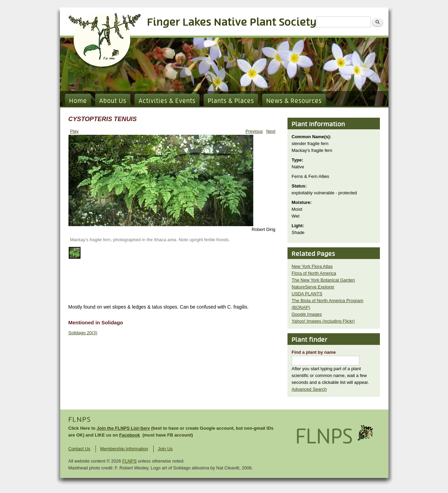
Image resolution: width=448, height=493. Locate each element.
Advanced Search (309, 389)
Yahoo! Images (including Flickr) (323, 321)
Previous (254, 131)
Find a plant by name (314, 352)
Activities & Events (167, 101)
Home (78, 101)
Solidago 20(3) (83, 333)
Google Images (307, 314)
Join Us (165, 449)
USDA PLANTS (307, 294)
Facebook (130, 435)
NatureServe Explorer (313, 287)
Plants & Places (231, 101)
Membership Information (124, 449)
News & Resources (294, 101)
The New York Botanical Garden (323, 280)
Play (74, 131)
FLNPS (80, 420)
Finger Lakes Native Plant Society (232, 22)
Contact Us (79, 449)
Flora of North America (314, 273)
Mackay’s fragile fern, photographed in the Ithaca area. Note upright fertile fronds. (150, 240)
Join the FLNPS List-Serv (123, 428)
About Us (113, 101)
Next (271, 131)
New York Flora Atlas (312, 266)
